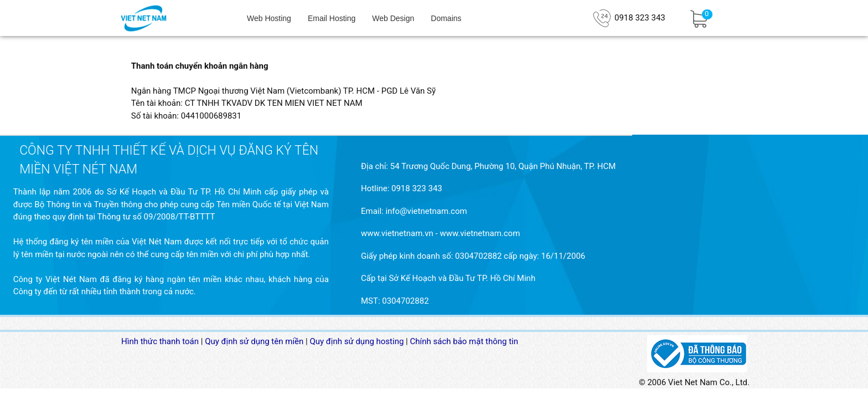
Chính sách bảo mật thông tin (464, 341)
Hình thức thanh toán (160, 341)
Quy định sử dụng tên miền (254, 341)
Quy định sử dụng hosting (356, 341)
